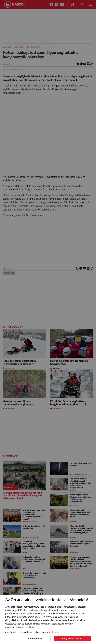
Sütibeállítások (35, 638)
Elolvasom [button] (54, 632)
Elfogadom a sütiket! (72, 638)
